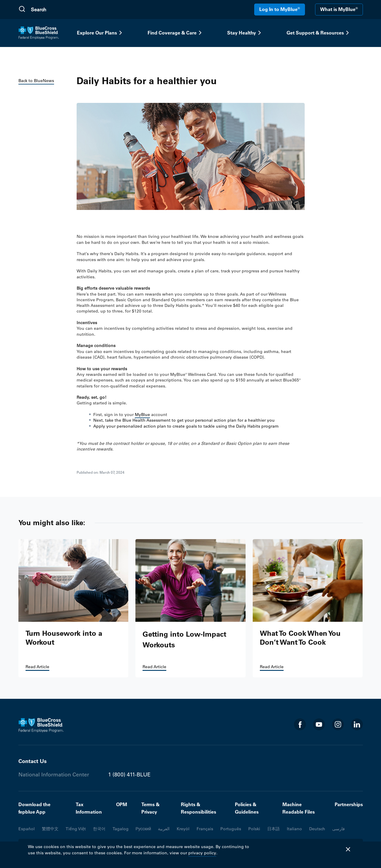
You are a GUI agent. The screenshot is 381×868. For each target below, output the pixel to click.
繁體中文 (50, 829)
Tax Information (89, 808)
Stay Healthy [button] (245, 33)
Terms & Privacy (150, 808)
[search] (59, 10)
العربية (164, 829)
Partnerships (349, 804)
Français (205, 829)
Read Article (37, 667)
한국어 (99, 829)
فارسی (339, 829)
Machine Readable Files (299, 808)
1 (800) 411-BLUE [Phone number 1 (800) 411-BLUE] (129, 775)
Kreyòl (183, 829)
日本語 (274, 829)
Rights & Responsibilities (199, 808)
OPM (122, 804)
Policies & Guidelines (247, 808)
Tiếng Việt (76, 829)
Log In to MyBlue (280, 9)
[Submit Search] (22, 10)
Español (27, 829)
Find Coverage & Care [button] (176, 33)
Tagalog (121, 829)
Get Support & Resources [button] (319, 33)
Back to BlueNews (36, 81)
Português (231, 829)
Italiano (294, 829)
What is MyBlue (339, 9)
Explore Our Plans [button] (101, 33)
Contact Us (33, 761)
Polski (254, 829)
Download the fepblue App (34, 808)
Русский (143, 829)
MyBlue (142, 415)
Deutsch (317, 829)
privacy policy (202, 853)
